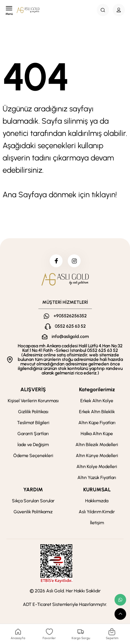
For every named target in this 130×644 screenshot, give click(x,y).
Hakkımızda (97, 501)
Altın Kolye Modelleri (97, 467)
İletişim (97, 523)
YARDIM (33, 490)
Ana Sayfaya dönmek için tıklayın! (60, 194)
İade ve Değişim (33, 445)
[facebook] (56, 261)
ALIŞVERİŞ (33, 389)
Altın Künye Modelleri (97, 456)
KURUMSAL (97, 490)
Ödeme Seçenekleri (33, 456)
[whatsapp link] (120, 600)
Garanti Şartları (33, 434)
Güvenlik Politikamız (33, 512)
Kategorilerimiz (97, 389)
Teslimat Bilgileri (33, 423)
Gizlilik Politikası (33, 412)
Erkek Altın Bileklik (97, 412)
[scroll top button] (120, 614)
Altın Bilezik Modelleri (97, 445)
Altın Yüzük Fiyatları (97, 478)
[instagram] (74, 261)
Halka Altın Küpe (97, 434)
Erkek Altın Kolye (97, 401)
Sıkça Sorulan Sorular (33, 501)
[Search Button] (103, 10)
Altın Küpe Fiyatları (97, 423)
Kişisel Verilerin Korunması (33, 401)
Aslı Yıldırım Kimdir (97, 512)
